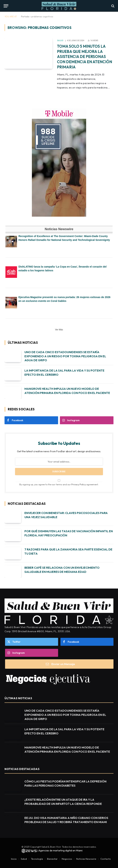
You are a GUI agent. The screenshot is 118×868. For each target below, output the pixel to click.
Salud (60, 41)
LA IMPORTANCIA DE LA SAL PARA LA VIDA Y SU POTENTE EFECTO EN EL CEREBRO (64, 373)
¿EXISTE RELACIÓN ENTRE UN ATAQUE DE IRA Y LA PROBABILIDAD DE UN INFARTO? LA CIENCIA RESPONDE (63, 802)
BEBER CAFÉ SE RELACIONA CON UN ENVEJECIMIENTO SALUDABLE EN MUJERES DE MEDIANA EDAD (62, 570)
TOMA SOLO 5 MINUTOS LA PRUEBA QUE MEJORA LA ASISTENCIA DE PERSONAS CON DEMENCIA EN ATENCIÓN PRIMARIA (85, 57)
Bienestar (52, 859)
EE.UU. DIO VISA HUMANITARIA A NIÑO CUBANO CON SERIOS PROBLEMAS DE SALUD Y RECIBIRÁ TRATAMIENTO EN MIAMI (66, 820)
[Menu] (6, 6)
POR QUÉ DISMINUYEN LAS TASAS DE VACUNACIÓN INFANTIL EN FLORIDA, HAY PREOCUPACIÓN (69, 533)
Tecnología (37, 859)
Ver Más (59, 330)
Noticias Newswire (86, 859)
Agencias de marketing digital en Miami (61, 850)
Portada (25, 17)
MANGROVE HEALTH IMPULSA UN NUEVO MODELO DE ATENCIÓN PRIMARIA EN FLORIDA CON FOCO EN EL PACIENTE (67, 391)
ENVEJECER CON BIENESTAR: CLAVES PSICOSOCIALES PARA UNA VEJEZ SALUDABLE (66, 515)
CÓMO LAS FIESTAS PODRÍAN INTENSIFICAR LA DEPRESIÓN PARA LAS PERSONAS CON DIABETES (65, 783)
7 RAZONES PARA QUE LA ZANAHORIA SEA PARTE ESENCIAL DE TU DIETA (68, 551)
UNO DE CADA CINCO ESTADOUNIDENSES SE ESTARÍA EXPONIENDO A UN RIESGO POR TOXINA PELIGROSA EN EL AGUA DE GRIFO (65, 356)
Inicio (14, 859)
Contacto (106, 859)
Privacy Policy (79, 484)
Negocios (67, 859)
